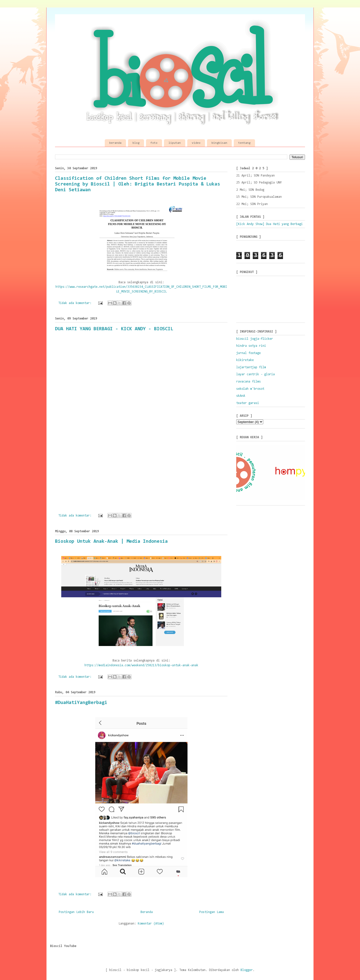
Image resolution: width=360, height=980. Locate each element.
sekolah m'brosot (250, 389)
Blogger (247, 970)
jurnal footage (248, 353)
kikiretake (245, 360)
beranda (115, 143)
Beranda (147, 912)
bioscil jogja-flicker (255, 339)
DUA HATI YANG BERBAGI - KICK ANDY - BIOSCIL (114, 329)
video (196, 143)
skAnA (241, 396)
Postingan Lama (211, 912)
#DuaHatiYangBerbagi (81, 703)
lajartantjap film (251, 367)
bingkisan (219, 143)
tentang (244, 143)
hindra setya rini (251, 346)
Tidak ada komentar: (76, 303)
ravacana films (248, 382)
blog (136, 143)
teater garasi (248, 403)
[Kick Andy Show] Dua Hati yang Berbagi (269, 224)
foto (154, 143)
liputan (175, 143)
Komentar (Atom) (151, 924)
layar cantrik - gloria (255, 374)
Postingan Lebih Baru (76, 912)
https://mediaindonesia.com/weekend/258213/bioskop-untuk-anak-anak (141, 665)
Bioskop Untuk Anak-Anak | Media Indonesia (111, 541)
